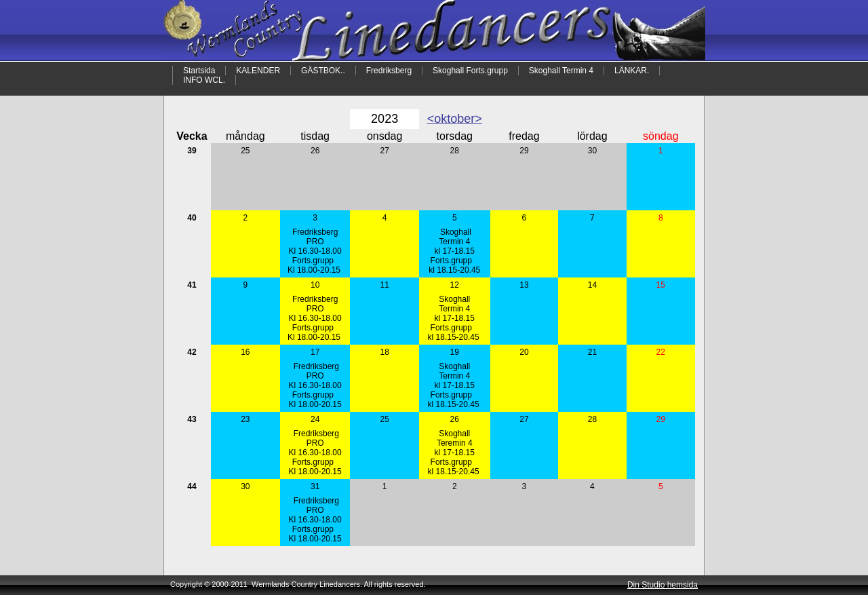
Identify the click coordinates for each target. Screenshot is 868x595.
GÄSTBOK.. (323, 71)
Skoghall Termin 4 (561, 71)
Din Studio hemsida (663, 585)
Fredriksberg (389, 71)
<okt (439, 119)
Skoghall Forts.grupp (470, 71)
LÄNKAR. (632, 71)
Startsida (199, 71)
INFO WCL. (204, 80)
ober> (466, 119)
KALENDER (258, 71)
